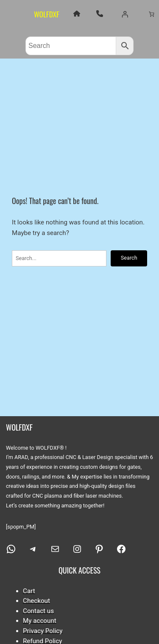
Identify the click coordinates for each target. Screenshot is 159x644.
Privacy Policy (43, 631)
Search (129, 258)
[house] (77, 14)
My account (40, 621)
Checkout (36, 601)
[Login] (125, 14)
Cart (29, 591)
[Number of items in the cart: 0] (152, 14)
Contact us (38, 611)
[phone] (100, 14)
